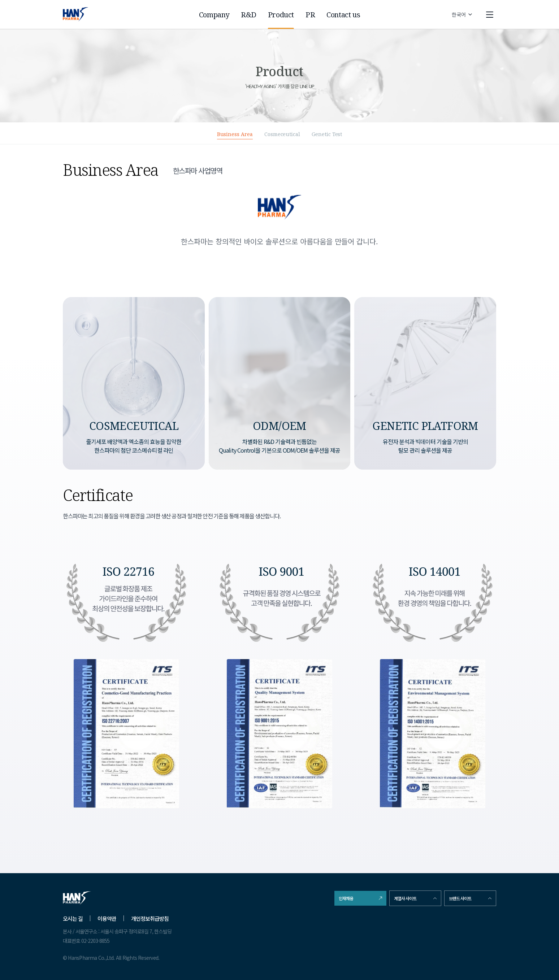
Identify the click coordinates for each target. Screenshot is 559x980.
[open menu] (490, 14)
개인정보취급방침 (150, 918)
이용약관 (107, 918)
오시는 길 (73, 918)
